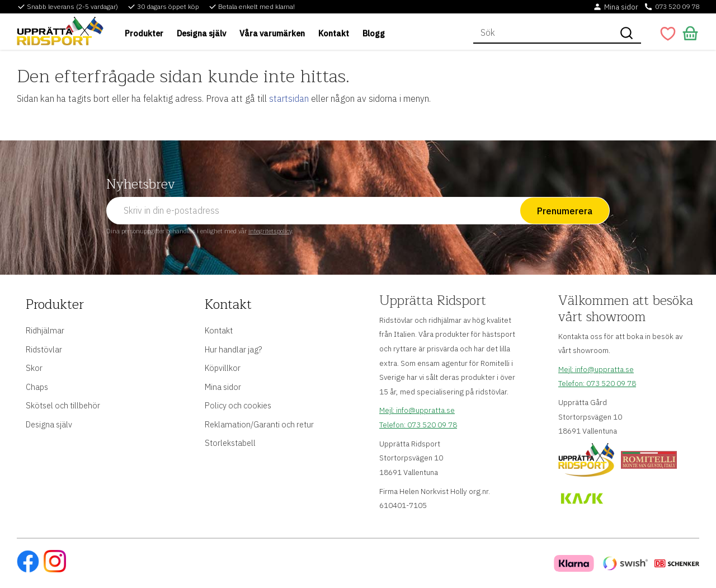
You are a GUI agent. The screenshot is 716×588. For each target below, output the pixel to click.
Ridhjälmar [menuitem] (45, 329)
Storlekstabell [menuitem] (230, 442)
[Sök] (626, 33)
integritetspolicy (270, 231)
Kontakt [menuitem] (334, 33)
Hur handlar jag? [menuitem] (233, 348)
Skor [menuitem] (34, 367)
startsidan (289, 98)
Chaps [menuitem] (37, 386)
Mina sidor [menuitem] (223, 386)
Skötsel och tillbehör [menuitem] (63, 405)
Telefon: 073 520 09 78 (418, 425)
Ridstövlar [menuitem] (44, 348)
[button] (668, 34)
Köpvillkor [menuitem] (223, 367)
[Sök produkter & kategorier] (543, 33)
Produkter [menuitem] (144, 33)
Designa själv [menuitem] (201, 33)
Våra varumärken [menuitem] (272, 33)
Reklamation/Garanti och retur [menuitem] (259, 423)
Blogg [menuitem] (374, 33)
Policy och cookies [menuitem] (238, 405)
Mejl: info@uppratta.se (417, 410)
